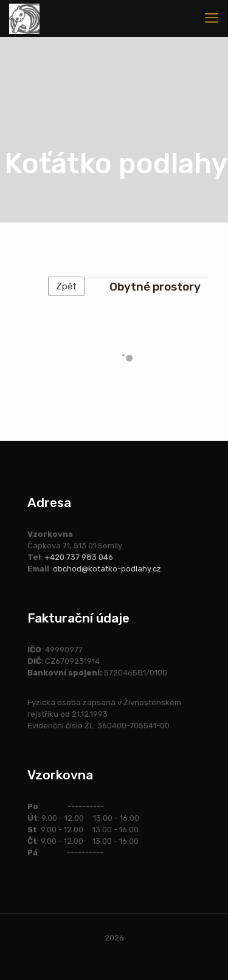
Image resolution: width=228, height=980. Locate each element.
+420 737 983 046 (79, 557)
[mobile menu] (212, 18)
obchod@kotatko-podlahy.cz (107, 569)
